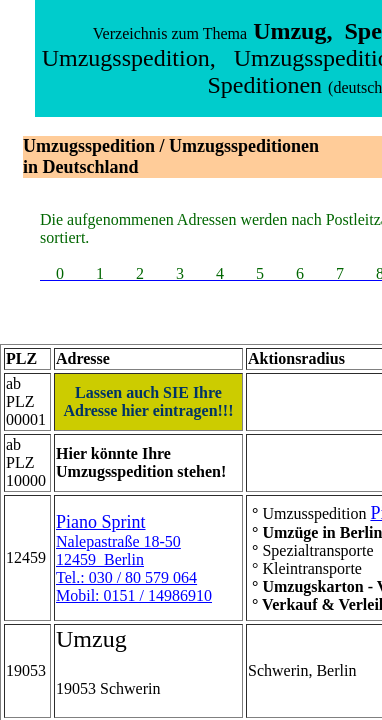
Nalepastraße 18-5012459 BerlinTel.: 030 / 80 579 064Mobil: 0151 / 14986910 (134, 559)
